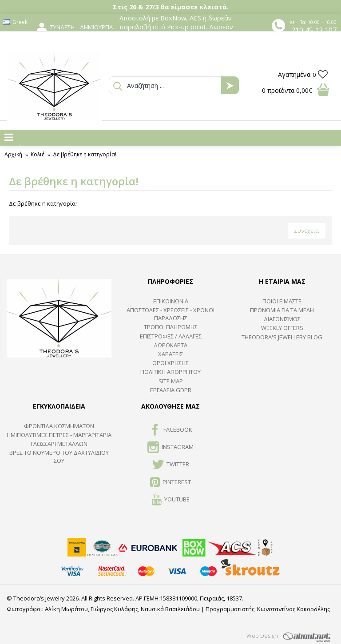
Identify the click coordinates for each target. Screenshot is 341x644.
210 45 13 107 (314, 30)
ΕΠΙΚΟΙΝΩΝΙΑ (171, 301)
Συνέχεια (307, 231)
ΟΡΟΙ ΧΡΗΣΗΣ (170, 363)
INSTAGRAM (170, 448)
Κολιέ (38, 154)
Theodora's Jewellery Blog (282, 337)
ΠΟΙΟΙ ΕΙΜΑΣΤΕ (282, 301)
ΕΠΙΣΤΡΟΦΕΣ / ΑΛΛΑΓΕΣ (171, 336)
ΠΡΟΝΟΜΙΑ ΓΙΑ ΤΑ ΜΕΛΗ (282, 310)
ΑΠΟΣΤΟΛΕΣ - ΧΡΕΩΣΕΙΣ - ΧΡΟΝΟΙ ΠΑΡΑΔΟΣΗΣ (170, 314)
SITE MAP (171, 381)
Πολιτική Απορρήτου (170, 372)
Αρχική (13, 154)
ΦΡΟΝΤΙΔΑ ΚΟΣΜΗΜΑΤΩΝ (59, 426)
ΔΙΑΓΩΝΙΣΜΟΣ (282, 319)
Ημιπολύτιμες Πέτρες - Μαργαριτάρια (59, 435)
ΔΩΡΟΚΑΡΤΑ (170, 345)
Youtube (171, 500)
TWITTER (171, 465)
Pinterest (170, 483)
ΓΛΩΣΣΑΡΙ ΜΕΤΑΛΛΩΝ (59, 444)
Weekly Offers (282, 328)
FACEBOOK (171, 430)
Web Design (262, 636)
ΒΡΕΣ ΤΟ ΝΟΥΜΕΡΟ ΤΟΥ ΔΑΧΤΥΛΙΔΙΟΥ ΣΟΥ (59, 457)
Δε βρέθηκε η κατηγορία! (85, 154)
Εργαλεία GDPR (171, 390)
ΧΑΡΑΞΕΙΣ (170, 354)
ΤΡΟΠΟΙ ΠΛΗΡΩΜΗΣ (171, 327)
